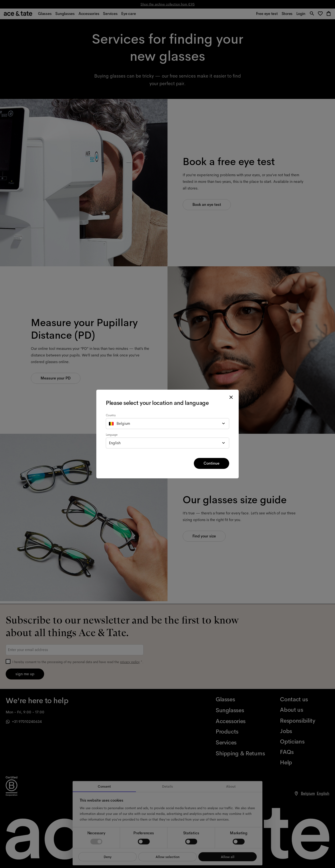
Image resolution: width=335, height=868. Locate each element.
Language (112, 435)
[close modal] (231, 397)
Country (111, 415)
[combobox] (167, 424)
